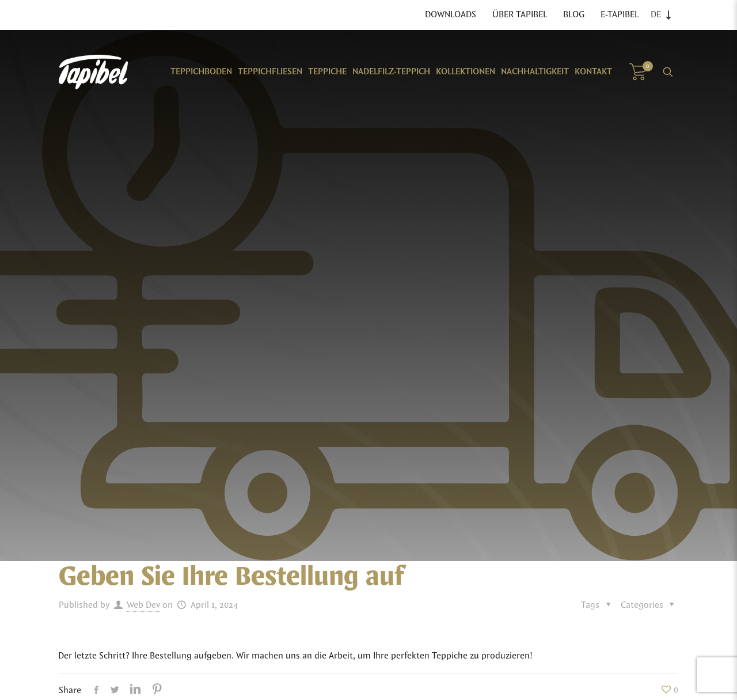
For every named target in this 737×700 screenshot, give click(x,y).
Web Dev (143, 605)
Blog (574, 15)
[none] (664, 15)
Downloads (451, 15)
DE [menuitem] (656, 15)
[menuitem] (664, 15)
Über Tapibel (520, 15)
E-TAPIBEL (620, 15)
